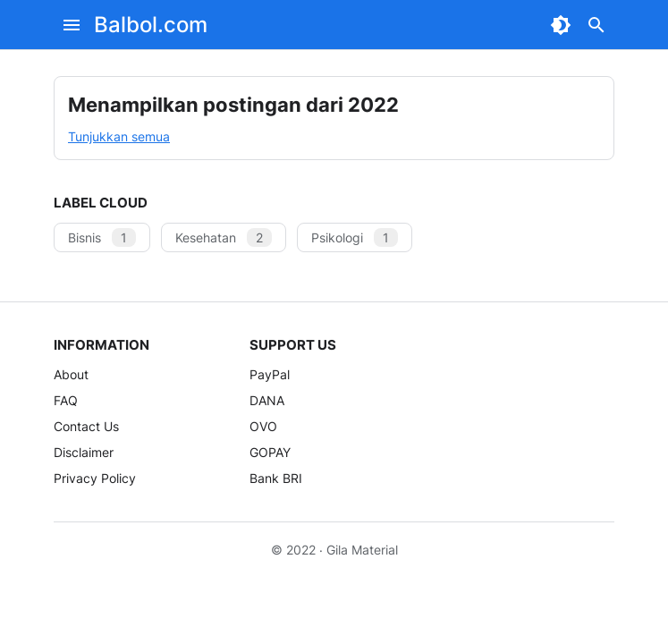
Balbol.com (151, 25)
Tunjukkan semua (119, 136)
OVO (263, 426)
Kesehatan (224, 237)
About (71, 374)
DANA (267, 400)
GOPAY (270, 452)
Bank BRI (276, 478)
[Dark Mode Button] (561, 25)
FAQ (66, 400)
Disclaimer (84, 452)
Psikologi (355, 237)
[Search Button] (596, 25)
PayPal (270, 374)
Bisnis (102, 237)
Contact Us (86, 426)
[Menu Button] (72, 25)
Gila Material (362, 550)
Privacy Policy (95, 478)
